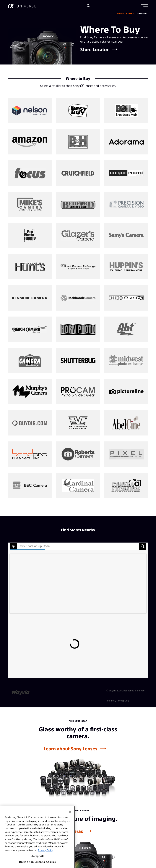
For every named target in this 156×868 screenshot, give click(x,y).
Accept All (38, 865)
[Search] (88, 6)
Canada (142, 13)
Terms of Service (136, 691)
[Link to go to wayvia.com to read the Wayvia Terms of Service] (21, 691)
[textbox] (78, 546)
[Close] (70, 820)
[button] (144, 6)
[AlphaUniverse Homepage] (22, 6)
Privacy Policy (45, 859)
